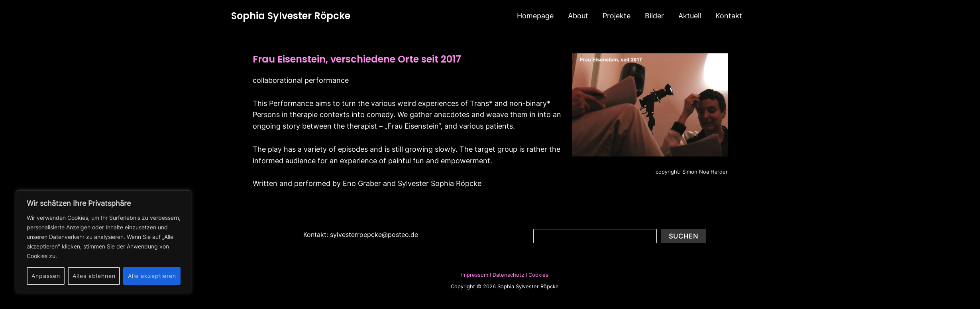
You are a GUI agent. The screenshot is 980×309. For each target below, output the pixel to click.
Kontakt (729, 16)
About (578, 16)
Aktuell (690, 16)
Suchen (683, 236)
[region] (104, 242)
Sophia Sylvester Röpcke (291, 16)
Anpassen (46, 276)
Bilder (654, 16)
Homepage (535, 16)
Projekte (617, 16)
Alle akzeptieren (152, 276)
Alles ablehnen (94, 276)
